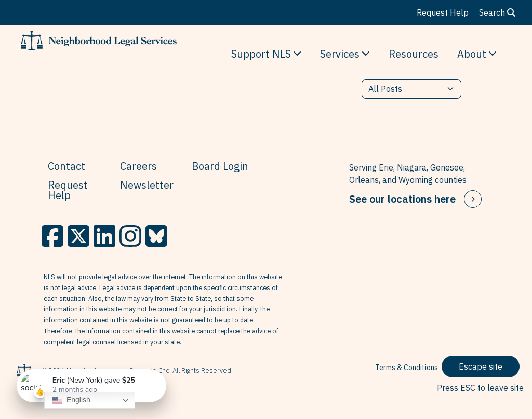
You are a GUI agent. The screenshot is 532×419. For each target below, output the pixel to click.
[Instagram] (130, 236)
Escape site (481, 366)
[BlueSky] (156, 236)
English (71, 400)
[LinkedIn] (104, 236)
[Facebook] (52, 236)
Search (497, 12)
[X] (78, 236)
